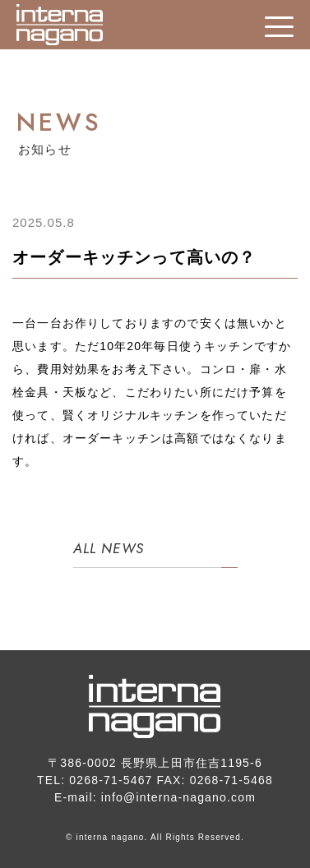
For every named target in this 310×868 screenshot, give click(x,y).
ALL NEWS (109, 548)
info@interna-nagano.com (178, 797)
